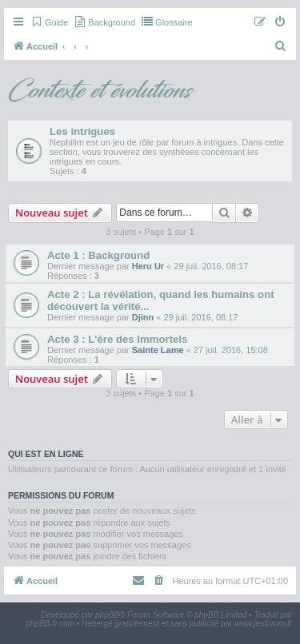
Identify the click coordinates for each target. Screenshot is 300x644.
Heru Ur (148, 266)
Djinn (143, 317)
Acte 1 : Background (98, 255)
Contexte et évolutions (100, 91)
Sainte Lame (158, 350)
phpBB (107, 615)
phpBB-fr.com (50, 624)
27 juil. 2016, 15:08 (231, 350)
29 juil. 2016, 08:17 (211, 266)
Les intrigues (82, 131)
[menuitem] (49, 22)
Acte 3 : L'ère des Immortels (117, 339)
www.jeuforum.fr (263, 624)
